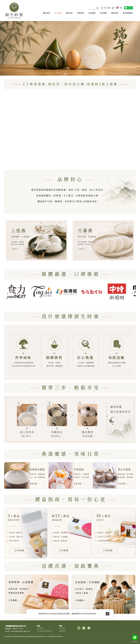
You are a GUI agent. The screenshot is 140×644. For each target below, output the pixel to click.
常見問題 (40, 628)
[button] (8, 293)
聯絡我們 (62, 631)
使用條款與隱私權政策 (45, 631)
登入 (105, 8)
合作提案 (62, 628)
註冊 (109, 8)
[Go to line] (135, 638)
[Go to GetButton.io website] (135, 642)
